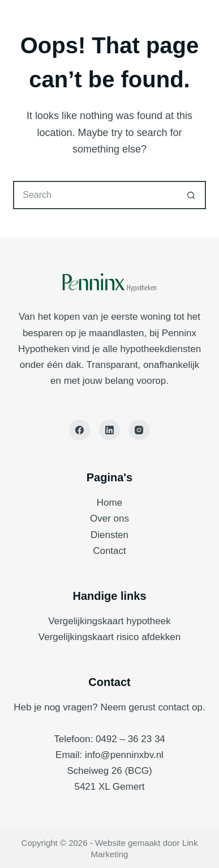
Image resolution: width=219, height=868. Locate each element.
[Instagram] (139, 430)
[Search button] (192, 195)
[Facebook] (80, 430)
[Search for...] (95, 195)
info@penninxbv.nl (124, 755)
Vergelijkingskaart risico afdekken (109, 637)
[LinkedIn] (110, 430)
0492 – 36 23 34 (130, 739)
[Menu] (196, 23)
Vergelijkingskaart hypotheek (109, 621)
